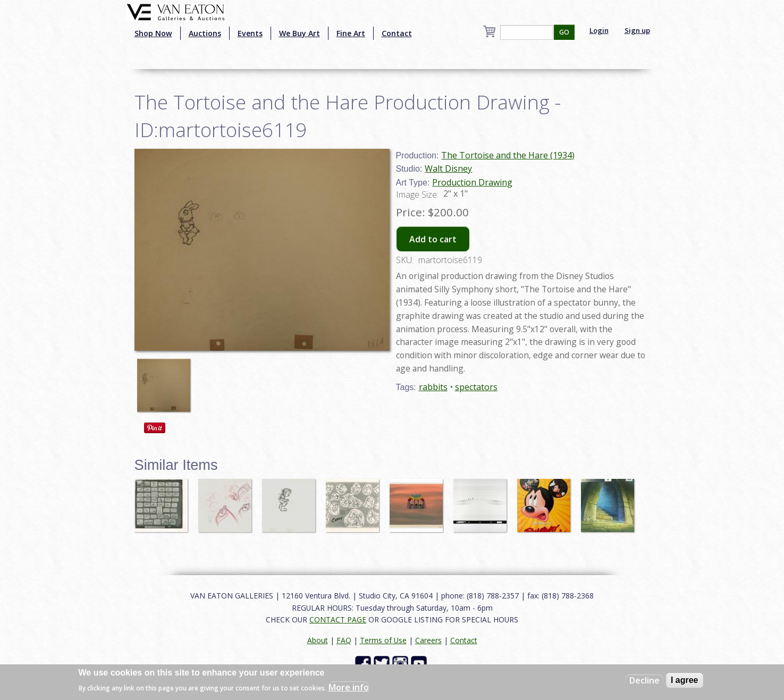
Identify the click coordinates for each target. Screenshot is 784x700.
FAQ (344, 640)
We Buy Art (300, 33)
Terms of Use (383, 640)
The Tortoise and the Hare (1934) (508, 155)
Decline (644, 680)
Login (599, 30)
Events (250, 33)
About (318, 640)
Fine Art (351, 33)
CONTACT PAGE (338, 619)
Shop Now (153, 33)
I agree (685, 680)
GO (564, 32)
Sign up (637, 30)
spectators (476, 387)
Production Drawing (472, 182)
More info (349, 687)
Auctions (205, 33)
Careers (428, 640)
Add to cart (433, 239)
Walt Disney (448, 168)
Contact (397, 33)
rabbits (433, 387)
